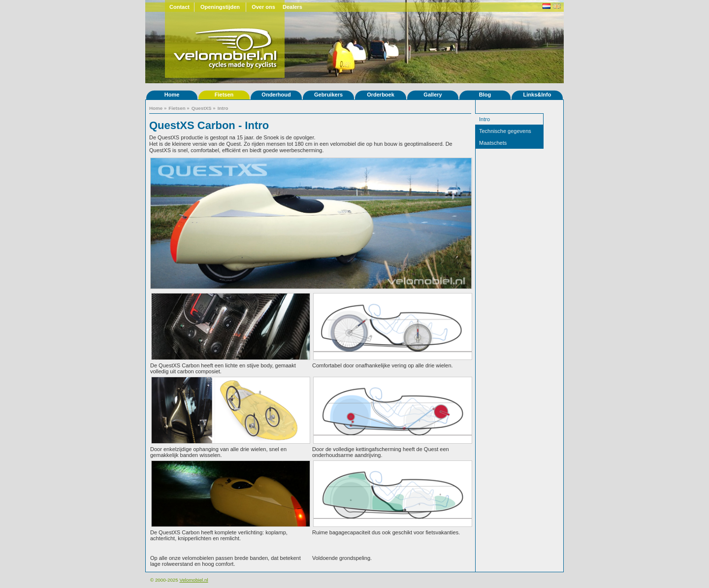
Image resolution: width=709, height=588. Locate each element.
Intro (223, 108)
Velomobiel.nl (193, 580)
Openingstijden (220, 7)
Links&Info (537, 95)
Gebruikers (328, 95)
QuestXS (202, 108)
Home (172, 95)
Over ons (263, 7)
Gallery (433, 95)
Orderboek (381, 95)
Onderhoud (276, 95)
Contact (179, 7)
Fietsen (224, 95)
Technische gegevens (505, 131)
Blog (485, 95)
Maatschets (493, 143)
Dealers (292, 7)
